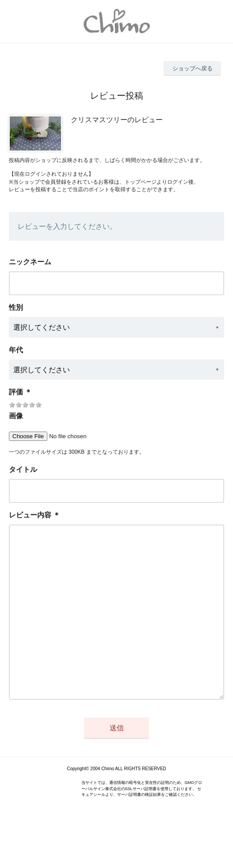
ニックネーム (30, 262)
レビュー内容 (30, 515)
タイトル (23, 469)
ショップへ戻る (193, 68)
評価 (16, 392)
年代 (16, 350)
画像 (16, 416)
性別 (16, 307)
